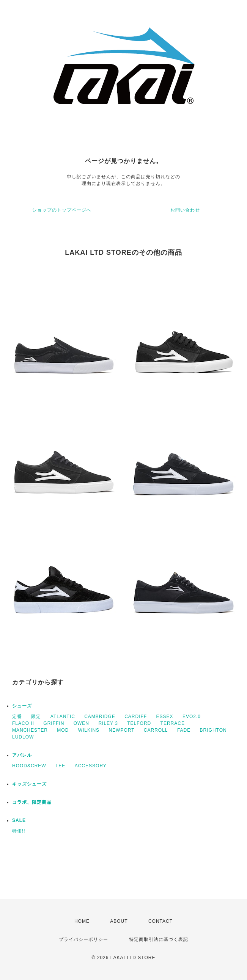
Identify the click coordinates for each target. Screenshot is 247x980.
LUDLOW (23, 737)
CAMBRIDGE (100, 717)
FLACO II (23, 723)
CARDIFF (136, 717)
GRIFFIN (54, 723)
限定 (36, 717)
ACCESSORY (91, 766)
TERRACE (173, 723)
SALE (19, 820)
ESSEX (165, 717)
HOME (82, 921)
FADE (184, 730)
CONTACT (160, 921)
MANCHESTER (30, 730)
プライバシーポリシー (83, 939)
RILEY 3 (108, 723)
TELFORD (139, 723)
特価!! (19, 831)
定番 (17, 717)
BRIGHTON (213, 730)
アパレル (22, 755)
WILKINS (89, 730)
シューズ (22, 706)
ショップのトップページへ (62, 210)
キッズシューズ (29, 784)
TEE (60, 766)
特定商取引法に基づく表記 (159, 939)
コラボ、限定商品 (32, 802)
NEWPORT (121, 730)
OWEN (81, 723)
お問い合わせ (185, 210)
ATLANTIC (63, 717)
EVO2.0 (192, 717)
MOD (63, 730)
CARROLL (156, 730)
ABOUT (119, 921)
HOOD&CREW (29, 766)
